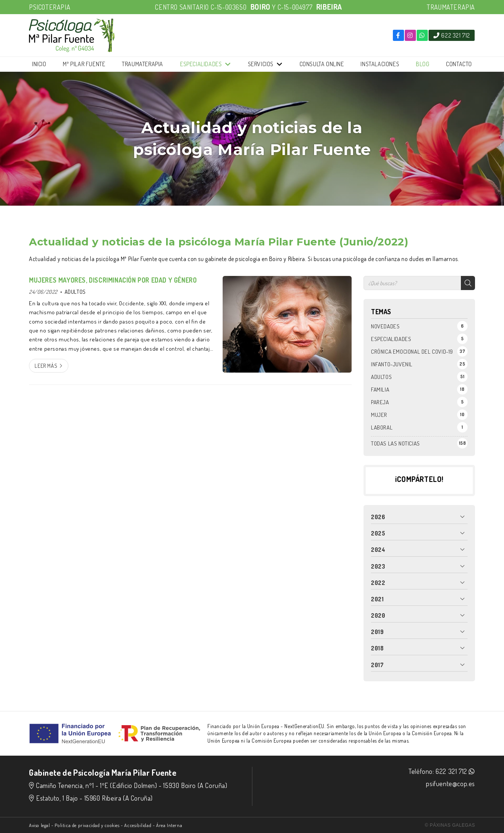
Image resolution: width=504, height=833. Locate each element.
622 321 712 (451, 771)
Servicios (261, 64)
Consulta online (322, 64)
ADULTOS (75, 292)
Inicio (39, 64)
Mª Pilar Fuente (84, 64)
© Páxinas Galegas (450, 825)
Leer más (46, 366)
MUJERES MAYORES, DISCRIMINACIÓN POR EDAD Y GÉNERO (113, 280)
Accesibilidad (138, 825)
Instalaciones (380, 64)
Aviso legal (40, 825)
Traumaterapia (143, 64)
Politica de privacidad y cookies (87, 825)
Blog (423, 64)
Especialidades (201, 64)
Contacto (459, 64)
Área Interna (169, 825)
